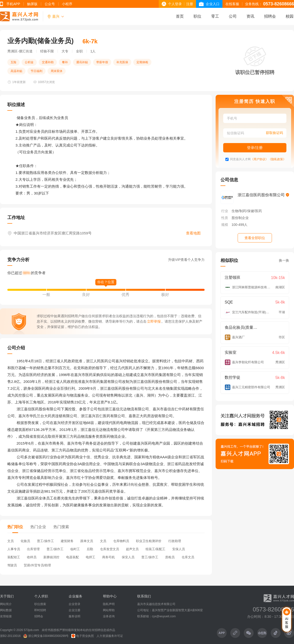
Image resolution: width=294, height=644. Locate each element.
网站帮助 (109, 610)
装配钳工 (14, 557)
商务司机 (109, 557)
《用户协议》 (259, 159)
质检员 (170, 557)
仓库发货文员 (110, 549)
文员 (11, 541)
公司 (233, 16)
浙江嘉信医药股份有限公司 (263, 195)
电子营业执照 (83, 636)
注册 (190, 4)
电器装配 (73, 557)
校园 (290, 16)
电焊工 (91, 557)
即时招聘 (40, 610)
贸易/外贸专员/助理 (37, 565)
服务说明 (74, 616)
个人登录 (175, 4)
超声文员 (132, 549)
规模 (225, 225)
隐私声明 (109, 604)
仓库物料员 (121, 541)
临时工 (75, 549)
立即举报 (154, 321)
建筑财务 (67, 541)
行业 (225, 211)
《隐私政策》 (277, 159)
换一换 (284, 260)
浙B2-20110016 (10, 636)
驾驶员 (12, 565)
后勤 (90, 549)
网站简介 (6, 604)
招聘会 (270, 16)
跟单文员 (87, 541)
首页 (180, 16)
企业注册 (74, 610)
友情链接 (6, 616)
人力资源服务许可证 (110, 636)
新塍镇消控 (51, 557)
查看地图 (193, 233)
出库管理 (33, 549)
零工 (215, 16)
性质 (225, 218)
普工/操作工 (45, 541)
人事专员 (14, 549)
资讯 (250, 16)
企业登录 (74, 604)
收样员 (32, 557)
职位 (197, 16)
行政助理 (175, 541)
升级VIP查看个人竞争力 (186, 260)
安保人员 (179, 549)
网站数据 (6, 610)
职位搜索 (40, 604)
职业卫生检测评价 (149, 541)
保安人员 (128, 557)
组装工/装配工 (156, 549)
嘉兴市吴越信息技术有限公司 (156, 604)
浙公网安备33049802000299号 (46, 636)
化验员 (25, 541)
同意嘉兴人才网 (240, 159)
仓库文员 (188, 557)
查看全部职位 (255, 238)
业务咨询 (109, 616)
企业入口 (213, 4)
